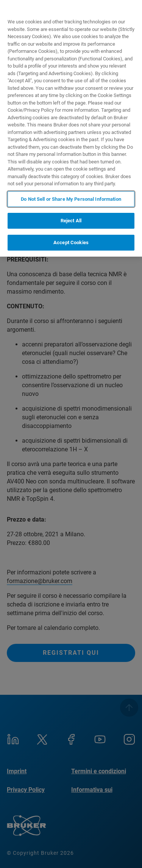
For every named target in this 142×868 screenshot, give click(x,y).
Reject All (71, 221)
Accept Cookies (71, 242)
